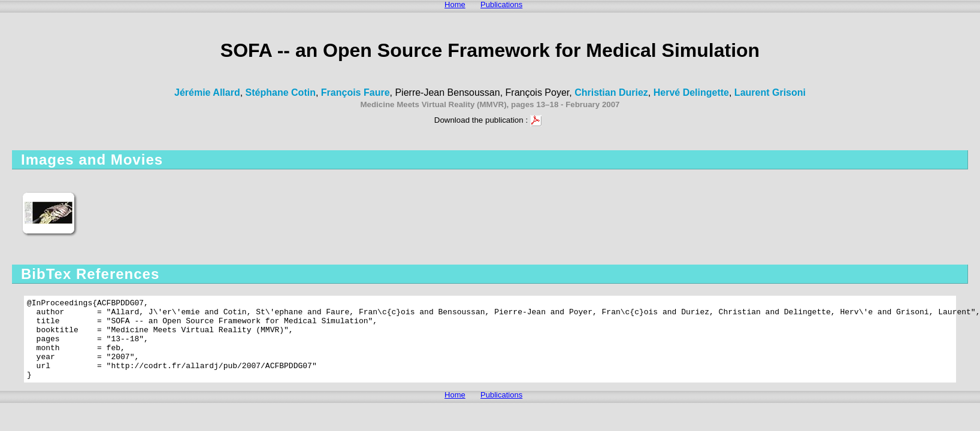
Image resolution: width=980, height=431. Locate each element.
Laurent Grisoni (770, 92)
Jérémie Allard (207, 92)
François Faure (356, 92)
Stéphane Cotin (281, 92)
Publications (501, 4)
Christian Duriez (611, 92)
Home (455, 4)
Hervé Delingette (691, 92)
